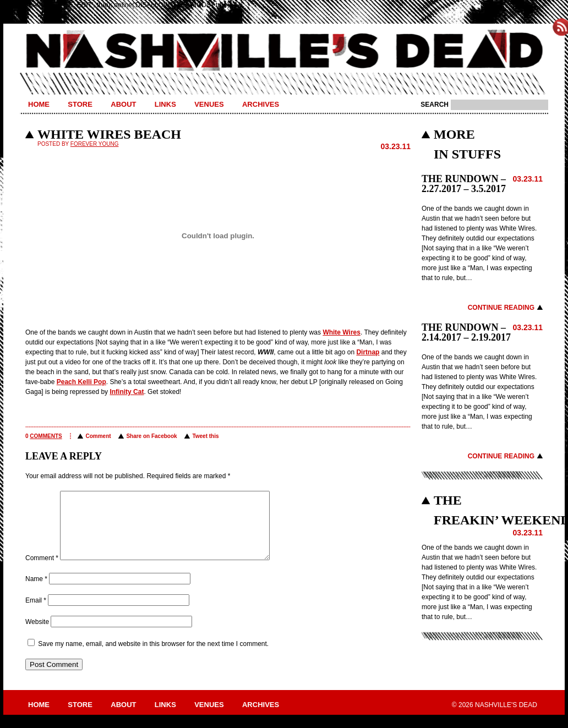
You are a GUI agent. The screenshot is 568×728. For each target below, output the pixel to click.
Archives (261, 104)
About (123, 104)
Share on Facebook (151, 436)
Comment (98, 436)
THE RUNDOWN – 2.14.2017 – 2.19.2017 (466, 332)
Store (80, 104)
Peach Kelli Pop (81, 382)
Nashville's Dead (284, 51)
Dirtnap (368, 352)
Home (39, 104)
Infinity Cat (127, 392)
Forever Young (95, 144)
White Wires (342, 332)
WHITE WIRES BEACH (109, 134)
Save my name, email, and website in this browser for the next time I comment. (153, 657)
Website (37, 635)
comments (46, 436)
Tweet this (205, 436)
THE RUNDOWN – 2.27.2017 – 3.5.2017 (464, 184)
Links (165, 104)
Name (36, 592)
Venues (209, 104)
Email (36, 614)
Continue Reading (501, 308)
